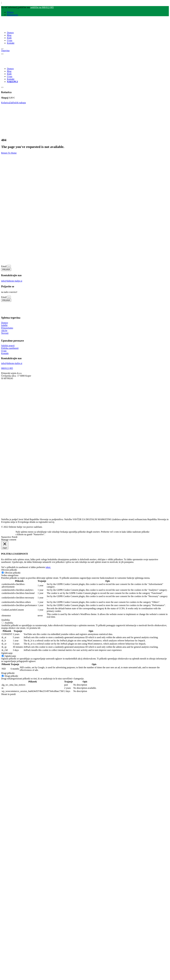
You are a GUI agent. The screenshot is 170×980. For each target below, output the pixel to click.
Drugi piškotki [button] (8, 673)
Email (4, 266)
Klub (9, 38)
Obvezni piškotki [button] (9, 570)
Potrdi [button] (15, 537)
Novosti (5, 333)
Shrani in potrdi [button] (8, 694)
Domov (10, 33)
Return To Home (9, 153)
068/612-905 (7, 368)
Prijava (10, 12)
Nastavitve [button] (6, 537)
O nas (10, 40)
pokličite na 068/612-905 (42, 7)
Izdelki (4, 325)
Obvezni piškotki (13, 573)
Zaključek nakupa (18, 103)
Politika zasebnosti (10, 348)
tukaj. (48, 567)
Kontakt (11, 43)
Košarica (5, 103)
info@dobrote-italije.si (12, 281)
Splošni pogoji (8, 346)
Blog (9, 35)
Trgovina (5, 51)
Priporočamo (7, 328)
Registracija (12, 15)
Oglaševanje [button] (7, 653)
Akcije (4, 330)
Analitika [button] (5, 620)
